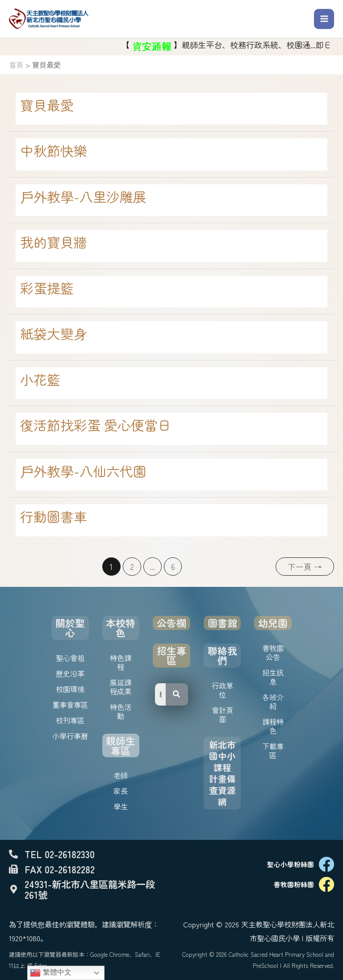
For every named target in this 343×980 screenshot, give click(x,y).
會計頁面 (222, 714)
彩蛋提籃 (47, 288)
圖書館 (222, 623)
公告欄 (171, 623)
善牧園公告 (273, 652)
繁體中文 (50, 973)
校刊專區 (70, 720)
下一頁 (305, 567)
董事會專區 (70, 705)
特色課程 (121, 662)
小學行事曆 (70, 736)
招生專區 (171, 655)
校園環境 (70, 689)
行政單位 (222, 690)
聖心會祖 (70, 658)
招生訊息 (273, 677)
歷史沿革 (70, 673)
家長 (121, 791)
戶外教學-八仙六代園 (83, 471)
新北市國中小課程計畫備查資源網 (222, 773)
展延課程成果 (121, 687)
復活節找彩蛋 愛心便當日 (96, 425)
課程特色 (273, 726)
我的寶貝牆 (54, 242)
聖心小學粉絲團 (291, 864)
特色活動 (121, 711)
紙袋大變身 (54, 333)
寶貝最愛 (47, 105)
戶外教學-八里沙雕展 (83, 196)
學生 (121, 806)
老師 (121, 775)
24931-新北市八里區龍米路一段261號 (90, 889)
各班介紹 (273, 702)
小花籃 (40, 379)
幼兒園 (273, 623)
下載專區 (273, 751)
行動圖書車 (54, 516)
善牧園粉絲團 (294, 884)
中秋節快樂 (54, 150)
